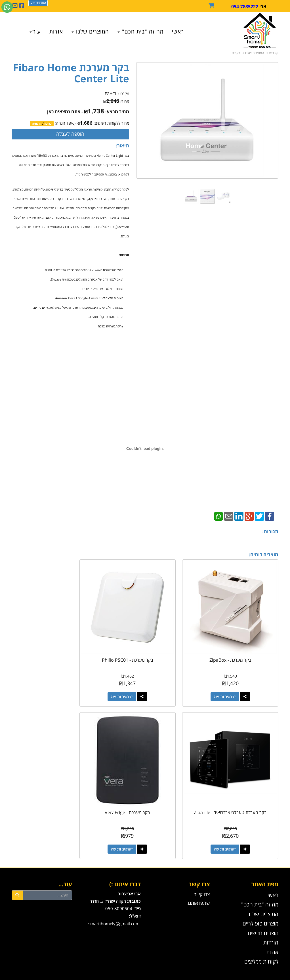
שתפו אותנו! (198, 878)
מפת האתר (265, 859)
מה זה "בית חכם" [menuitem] (140, 32)
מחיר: (116, 101)
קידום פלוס (137, 971)
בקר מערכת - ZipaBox (237, 647)
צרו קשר (199, 859)
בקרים (236, 53)
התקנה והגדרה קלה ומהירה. (106, 317)
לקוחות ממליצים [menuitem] (261, 936)
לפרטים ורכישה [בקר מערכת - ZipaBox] (231, 684)
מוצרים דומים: (264, 554)
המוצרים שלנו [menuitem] (90, 32)
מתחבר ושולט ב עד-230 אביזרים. (103, 289)
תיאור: (122, 146)
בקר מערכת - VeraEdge (237, 787)
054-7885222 (245, 7)
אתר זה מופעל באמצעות (145, 971)
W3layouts (139, 977)
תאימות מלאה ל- (113, 298)
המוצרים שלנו (255, 53)
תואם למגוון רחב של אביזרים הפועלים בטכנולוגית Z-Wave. (86, 279)
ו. (76, 298)
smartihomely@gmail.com (114, 899)
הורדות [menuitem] (271, 917)
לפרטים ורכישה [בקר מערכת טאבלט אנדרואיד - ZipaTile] (48, 684)
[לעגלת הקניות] (213, 6)
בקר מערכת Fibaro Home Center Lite (71, 73)
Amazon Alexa (65, 298)
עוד (35, 32)
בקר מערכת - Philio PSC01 (145, 647)
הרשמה (37, 124)
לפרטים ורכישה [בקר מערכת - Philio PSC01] (139, 684)
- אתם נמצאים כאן (65, 112)
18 (69, 123)
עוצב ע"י (145, 977)
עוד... (65, 859)
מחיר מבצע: (117, 112)
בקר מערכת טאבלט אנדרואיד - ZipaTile (53, 650)
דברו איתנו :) (125, 859)
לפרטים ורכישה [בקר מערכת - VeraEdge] (231, 824)
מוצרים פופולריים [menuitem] (260, 898)
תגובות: (270, 531)
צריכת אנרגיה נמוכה (111, 326)
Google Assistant (90, 298)
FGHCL (111, 94)
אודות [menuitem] (56, 32)
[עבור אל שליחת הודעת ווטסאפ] (7, 7)
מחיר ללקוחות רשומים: (103, 123)
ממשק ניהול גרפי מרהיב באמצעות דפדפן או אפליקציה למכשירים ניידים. (78, 307)
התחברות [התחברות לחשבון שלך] (38, 3)
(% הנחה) (65, 123)
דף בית (274, 53)
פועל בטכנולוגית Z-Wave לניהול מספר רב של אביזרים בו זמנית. (84, 270)
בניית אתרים (122, 971)
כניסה (48, 124)
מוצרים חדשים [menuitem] (263, 908)
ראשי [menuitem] (178, 32)
